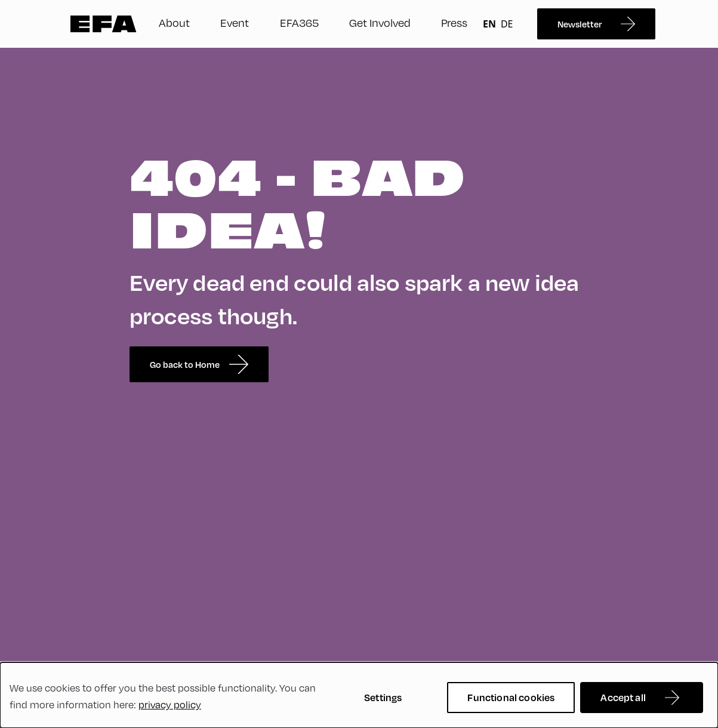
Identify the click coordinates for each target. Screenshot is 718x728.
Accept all (623, 697)
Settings (383, 697)
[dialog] (359, 695)
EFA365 (299, 22)
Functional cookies (511, 697)
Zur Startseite (104, 24)
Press (454, 22)
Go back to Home (199, 364)
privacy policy (170, 704)
